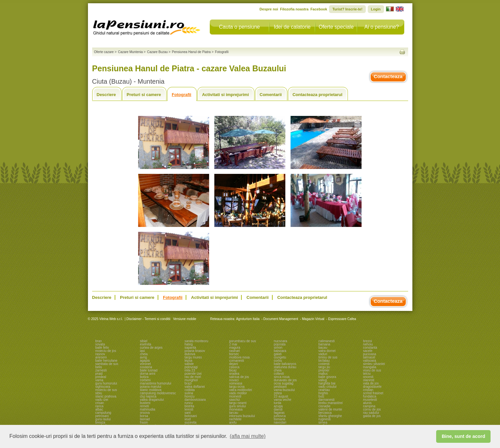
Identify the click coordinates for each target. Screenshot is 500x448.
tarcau (234, 413)
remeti (145, 406)
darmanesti (327, 400)
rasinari (235, 351)
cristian (368, 390)
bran (99, 341)
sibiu (99, 393)
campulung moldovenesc (158, 393)
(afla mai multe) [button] (248, 436)
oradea (234, 374)
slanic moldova (151, 390)
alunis (367, 403)
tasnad (145, 419)
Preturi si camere (144, 95)
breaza (100, 422)
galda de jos (372, 416)
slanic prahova (106, 396)
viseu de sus (372, 370)
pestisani (280, 387)
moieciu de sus (106, 390)
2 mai (233, 344)
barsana (324, 344)
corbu (278, 361)
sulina (189, 393)
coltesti (279, 374)
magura (235, 348)
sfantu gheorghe (330, 416)
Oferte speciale (336, 27)
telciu (367, 374)
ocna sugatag (284, 383)
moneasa (236, 409)
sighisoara (103, 387)
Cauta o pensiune (239, 27)
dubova (190, 354)
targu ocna (237, 387)
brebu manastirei (331, 403)
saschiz (235, 400)
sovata (100, 344)
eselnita (146, 344)
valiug (323, 380)
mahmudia (148, 409)
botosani (191, 416)
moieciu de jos (106, 351)
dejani (234, 364)
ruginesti (325, 419)
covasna (146, 367)
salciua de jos (239, 377)
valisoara (370, 361)
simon (278, 348)
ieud (188, 419)
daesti (278, 409)
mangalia (370, 367)
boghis (323, 393)
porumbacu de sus (243, 341)
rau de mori (193, 377)
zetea (278, 393)
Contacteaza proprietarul (317, 95)
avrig (144, 357)
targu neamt (238, 403)
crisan (100, 403)
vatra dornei (327, 351)
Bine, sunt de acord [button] (464, 436)
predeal (101, 377)
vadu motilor (238, 393)
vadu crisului (328, 387)
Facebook (319, 9)
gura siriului (238, 406)
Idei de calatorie (292, 27)
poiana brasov (195, 351)
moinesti (235, 396)
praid (99, 374)
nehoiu (368, 344)
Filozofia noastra (294, 9)
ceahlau (324, 390)
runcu (189, 403)
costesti (324, 364)
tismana (280, 419)
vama (99, 380)
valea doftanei (195, 387)
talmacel (369, 357)
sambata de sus (107, 364)
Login (376, 9)
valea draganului (152, 400)
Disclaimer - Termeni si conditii (148, 319)
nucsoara (281, 341)
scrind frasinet (373, 393)
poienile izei (193, 374)
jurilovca (280, 416)
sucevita (191, 422)
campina (369, 406)
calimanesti (327, 341)
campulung (103, 413)
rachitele (236, 419)
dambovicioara (195, 400)
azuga (278, 406)
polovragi (191, 367)
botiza (144, 377)
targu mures (193, 357)
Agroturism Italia (248, 319)
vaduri (323, 354)
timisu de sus (328, 357)
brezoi (368, 341)
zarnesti (101, 370)
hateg (189, 344)
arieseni (101, 357)
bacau (323, 348)
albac (99, 409)
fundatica (370, 396)
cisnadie (325, 406)
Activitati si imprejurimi (225, 95)
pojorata (280, 344)
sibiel (144, 341)
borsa (144, 416)
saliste (189, 364)
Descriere (106, 95)
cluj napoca (148, 396)
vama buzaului (284, 390)
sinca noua (282, 377)
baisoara (280, 351)
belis (99, 367)
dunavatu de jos (286, 380)
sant (188, 413)
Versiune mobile (184, 319)
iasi (143, 351)
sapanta (191, 348)
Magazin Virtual (313, 319)
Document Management (281, 319)
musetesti (370, 400)
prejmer (324, 370)
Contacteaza (388, 76)
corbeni (145, 380)
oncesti (368, 377)
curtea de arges (151, 348)
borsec (234, 354)
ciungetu (280, 357)
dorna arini (148, 374)
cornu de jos (372, 409)
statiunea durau (285, 367)
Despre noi (269, 9)
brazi (188, 383)
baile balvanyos (285, 364)
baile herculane (107, 361)
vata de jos (371, 383)
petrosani (102, 416)
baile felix (102, 348)
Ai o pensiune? (382, 27)
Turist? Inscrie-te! (347, 9)
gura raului (103, 419)
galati (278, 354)
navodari (280, 422)
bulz (321, 396)
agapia (145, 361)
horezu (190, 396)
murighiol (191, 380)
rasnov (100, 354)
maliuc (323, 374)
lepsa (189, 361)
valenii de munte (330, 409)
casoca (235, 367)
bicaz (233, 370)
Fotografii (181, 95)
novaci (234, 380)
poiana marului (151, 387)
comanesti (237, 361)
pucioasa (370, 354)
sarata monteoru (197, 341)
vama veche (283, 400)
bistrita (189, 406)
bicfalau (324, 361)
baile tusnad (149, 370)
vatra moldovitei (241, 390)
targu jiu (324, 367)
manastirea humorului (156, 383)
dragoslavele (372, 387)
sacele (368, 351)
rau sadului (371, 413)
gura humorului (106, 383)
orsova (145, 413)
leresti (189, 409)
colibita (190, 390)
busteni (145, 403)
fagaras (279, 413)
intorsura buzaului (242, 416)
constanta (370, 348)
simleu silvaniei (374, 364)
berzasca (325, 413)
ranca (100, 406)
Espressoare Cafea (342, 319)
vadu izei (102, 400)
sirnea (323, 422)
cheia (144, 354)
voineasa (236, 383)
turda (278, 403)
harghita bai (327, 383)
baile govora (327, 377)
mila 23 (190, 370)
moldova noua (240, 357)
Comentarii (271, 95)
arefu (233, 422)
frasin (144, 422)
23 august (281, 396)
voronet (145, 364)
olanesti (369, 380)
